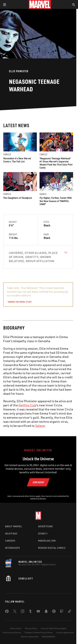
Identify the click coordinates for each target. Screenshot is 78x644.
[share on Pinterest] (54, 612)
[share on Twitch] (62, 612)
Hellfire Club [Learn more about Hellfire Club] (27, 405)
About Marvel (14, 526)
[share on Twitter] (15, 612)
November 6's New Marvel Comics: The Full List (17, 160)
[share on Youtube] (38, 612)
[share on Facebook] (7, 612)
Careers (10, 541)
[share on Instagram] (23, 612)
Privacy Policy (31, 628)
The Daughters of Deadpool (18, 198)
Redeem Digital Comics (52, 548)
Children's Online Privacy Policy (39, 632)
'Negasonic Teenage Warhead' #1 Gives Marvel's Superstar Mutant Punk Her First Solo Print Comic (56, 163)
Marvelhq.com (47, 541)
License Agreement (65, 632)
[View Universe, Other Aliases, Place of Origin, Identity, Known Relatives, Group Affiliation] (38, 257)
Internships (13, 548)
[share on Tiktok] (70, 612)
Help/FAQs (11, 534)
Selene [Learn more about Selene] (40, 426)
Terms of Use (16, 628)
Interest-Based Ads (30, 637)
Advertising (46, 526)
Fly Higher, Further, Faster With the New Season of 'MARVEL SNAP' (56, 201)
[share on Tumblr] (30, 612)
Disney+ (43, 534)
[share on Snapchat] (46, 612)
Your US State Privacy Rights (54, 628)
